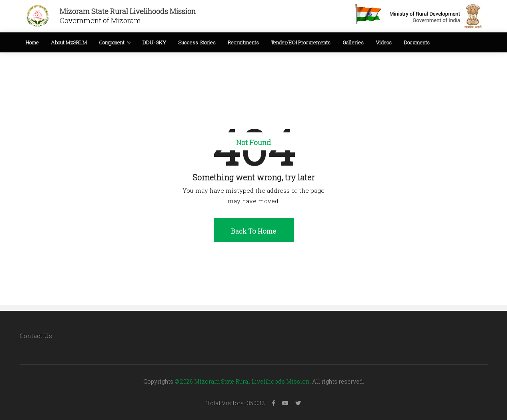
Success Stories (197, 42)
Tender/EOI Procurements (301, 42)
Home (32, 42)
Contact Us (36, 336)
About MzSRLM (69, 42)
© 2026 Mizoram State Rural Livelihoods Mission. (243, 381)
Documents (417, 42)
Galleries (353, 42)
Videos (384, 42)
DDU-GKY (154, 42)
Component (112, 42)
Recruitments (243, 42)
